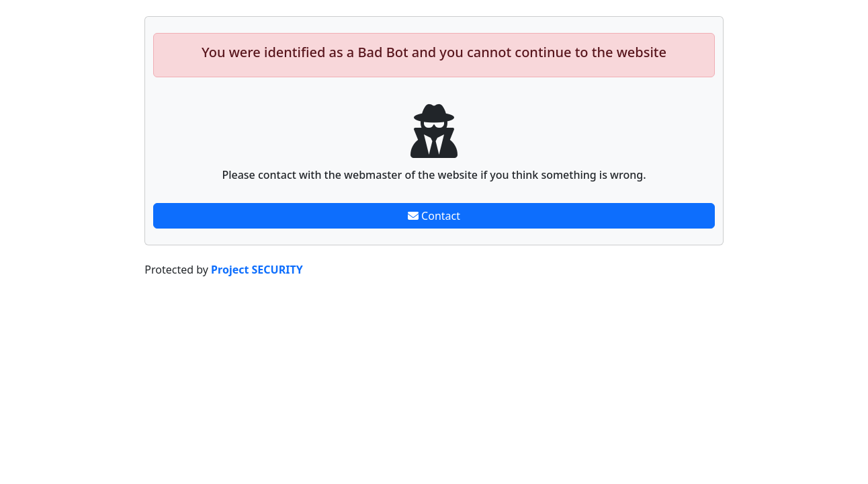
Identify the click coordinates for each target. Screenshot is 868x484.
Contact (434, 216)
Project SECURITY (257, 270)
